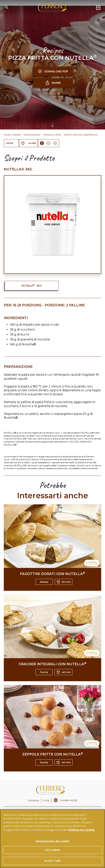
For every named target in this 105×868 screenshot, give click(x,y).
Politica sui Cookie (81, 830)
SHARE (53, 83)
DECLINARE (52, 850)
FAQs (46, 800)
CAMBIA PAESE (69, 800)
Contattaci (33, 800)
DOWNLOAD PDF (53, 71)
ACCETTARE (52, 861)
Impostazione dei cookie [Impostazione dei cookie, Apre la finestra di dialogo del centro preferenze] (52, 841)
